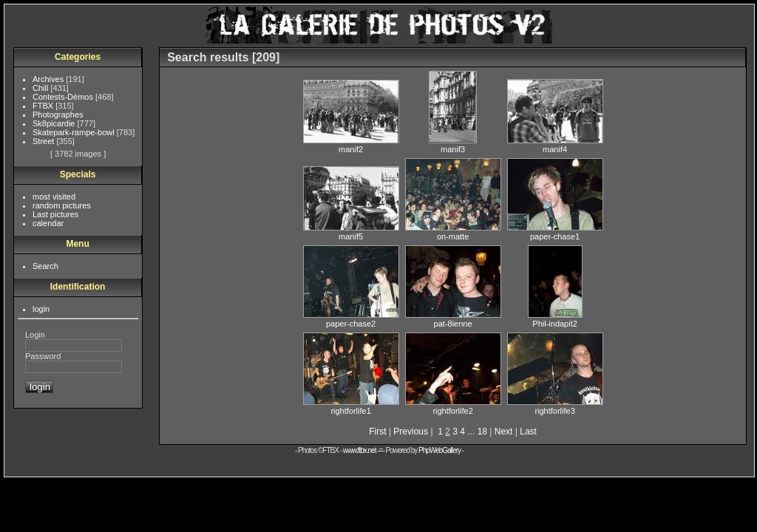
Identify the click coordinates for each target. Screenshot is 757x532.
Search (45, 266)
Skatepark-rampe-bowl (75, 132)
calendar (48, 223)
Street (44, 141)
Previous (411, 432)
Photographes (58, 115)
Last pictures (55, 214)
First (377, 432)
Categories (78, 57)
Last (528, 432)
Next (504, 432)
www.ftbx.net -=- (364, 450)
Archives (49, 79)
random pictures (62, 205)
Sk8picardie (55, 123)
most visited (54, 197)
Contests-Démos (64, 97)
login (41, 309)
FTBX (44, 106)
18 (482, 432)
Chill (41, 88)
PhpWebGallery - (441, 450)
